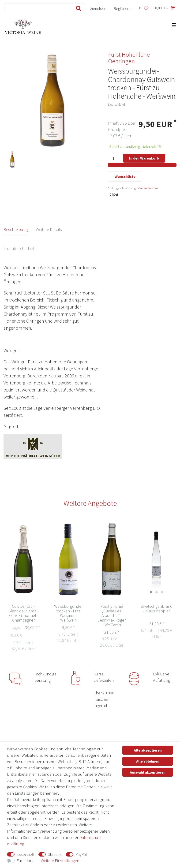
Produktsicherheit (19, 248)
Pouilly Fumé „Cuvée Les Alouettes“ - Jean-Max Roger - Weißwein (112, 616)
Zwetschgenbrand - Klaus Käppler (157, 609)
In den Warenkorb (144, 158)
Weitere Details (49, 229)
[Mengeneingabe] (114, 158)
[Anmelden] (98, 8)
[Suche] (77, 8)
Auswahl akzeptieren (148, 772)
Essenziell (25, 854)
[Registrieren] (123, 8)
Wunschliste (125, 176)
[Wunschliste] (144, 8)
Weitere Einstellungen (60, 861)
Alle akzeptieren (148, 750)
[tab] (20, 230)
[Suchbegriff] (37, 8)
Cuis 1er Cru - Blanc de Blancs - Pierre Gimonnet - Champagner (23, 613)
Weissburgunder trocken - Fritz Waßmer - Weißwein (68, 613)
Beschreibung (16, 229)
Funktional (26, 861)
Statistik (55, 854)
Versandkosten (148, 188)
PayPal (81, 854)
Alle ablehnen (148, 761)
